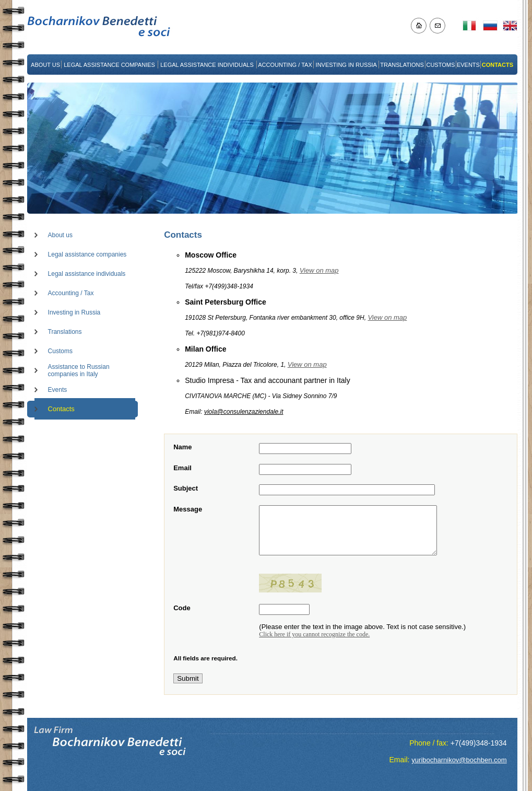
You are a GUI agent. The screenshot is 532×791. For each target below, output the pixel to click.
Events (58, 390)
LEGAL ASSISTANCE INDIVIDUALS (207, 65)
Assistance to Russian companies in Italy (79, 370)
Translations (65, 332)
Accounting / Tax (71, 293)
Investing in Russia (74, 312)
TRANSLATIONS (402, 65)
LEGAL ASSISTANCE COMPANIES (109, 65)
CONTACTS (498, 65)
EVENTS (468, 65)
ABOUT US (45, 65)
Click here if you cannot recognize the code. (314, 638)
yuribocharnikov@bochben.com (459, 760)
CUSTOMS (440, 65)
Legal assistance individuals (87, 274)
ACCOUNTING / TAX (285, 65)
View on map (319, 270)
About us (60, 235)
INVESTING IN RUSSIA (346, 65)
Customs (60, 351)
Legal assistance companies (87, 254)
